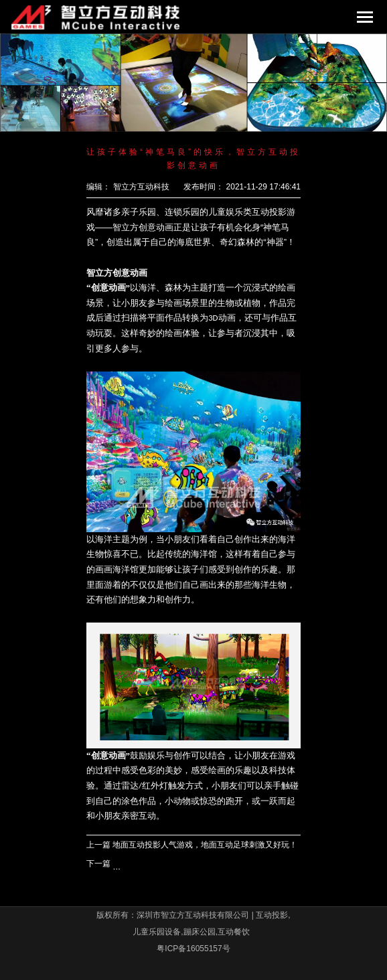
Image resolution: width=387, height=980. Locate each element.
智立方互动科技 (141, 187)
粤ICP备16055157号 (193, 949)
